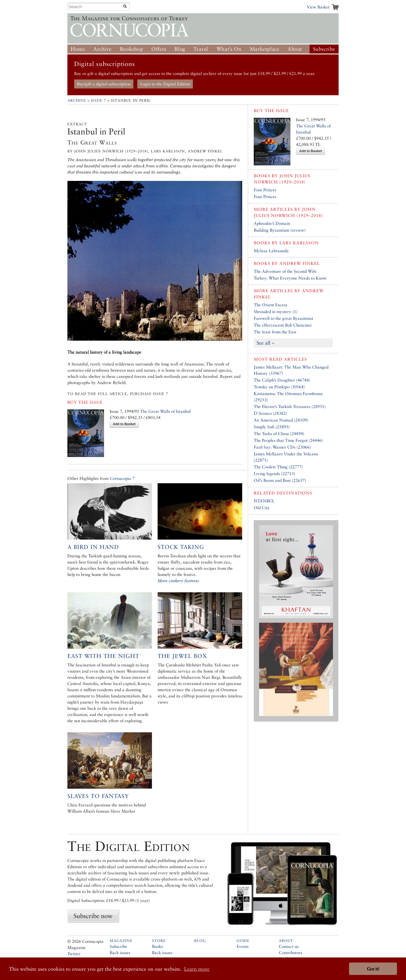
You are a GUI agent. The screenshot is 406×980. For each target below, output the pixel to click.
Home (78, 49)
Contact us (289, 946)
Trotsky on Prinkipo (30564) (279, 387)
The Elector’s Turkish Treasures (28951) (290, 406)
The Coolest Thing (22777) (278, 467)
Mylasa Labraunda (271, 251)
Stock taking (181, 547)
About (295, 49)
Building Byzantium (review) (280, 230)
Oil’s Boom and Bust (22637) (280, 480)
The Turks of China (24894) (279, 434)
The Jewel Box (182, 656)
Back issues (120, 953)
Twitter (74, 954)
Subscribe (324, 49)
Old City (262, 508)
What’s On (229, 49)
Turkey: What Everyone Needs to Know (290, 278)
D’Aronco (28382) (270, 413)
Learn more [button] (197, 969)
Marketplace (265, 49)
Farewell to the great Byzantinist (283, 318)
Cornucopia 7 (122, 478)
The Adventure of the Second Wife (285, 271)
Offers (159, 49)
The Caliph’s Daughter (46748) (282, 380)
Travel (201, 49)
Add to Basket (124, 424)
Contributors (291, 953)
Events (243, 946)
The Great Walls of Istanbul (165, 411)
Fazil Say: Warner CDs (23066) (282, 447)
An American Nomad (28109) (281, 420)
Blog (180, 49)
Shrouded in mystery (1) (276, 311)
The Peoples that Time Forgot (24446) (288, 440)
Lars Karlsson (299, 243)
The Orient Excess (271, 305)
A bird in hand (93, 547)
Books (157, 946)
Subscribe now (93, 916)
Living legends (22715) (274, 474)
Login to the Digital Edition (165, 84)
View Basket (318, 7)
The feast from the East (275, 332)
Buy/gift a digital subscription (104, 84)
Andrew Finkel (300, 263)
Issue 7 (99, 100)
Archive (102, 49)
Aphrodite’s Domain (272, 223)
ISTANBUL (264, 501)
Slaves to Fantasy (98, 796)
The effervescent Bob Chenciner (283, 325)
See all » (266, 343)
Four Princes (265, 190)
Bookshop (132, 49)
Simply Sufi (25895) (272, 427)
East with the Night (103, 656)
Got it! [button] (373, 969)
